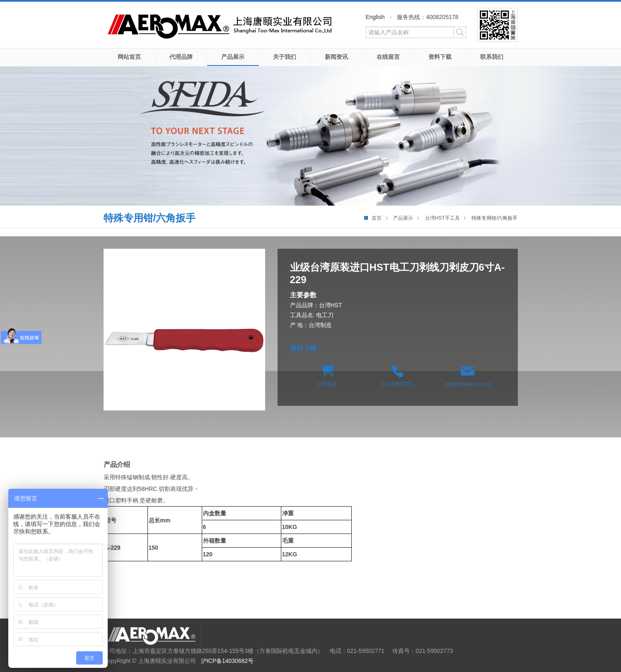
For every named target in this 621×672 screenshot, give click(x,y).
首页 (377, 218)
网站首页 (129, 57)
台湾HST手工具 (442, 218)
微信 (498, 25)
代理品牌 (181, 57)
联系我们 (492, 57)
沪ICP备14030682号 (227, 661)
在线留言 (388, 57)
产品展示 (233, 57)
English (375, 17)
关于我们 (285, 57)
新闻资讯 (336, 57)
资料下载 (440, 57)
